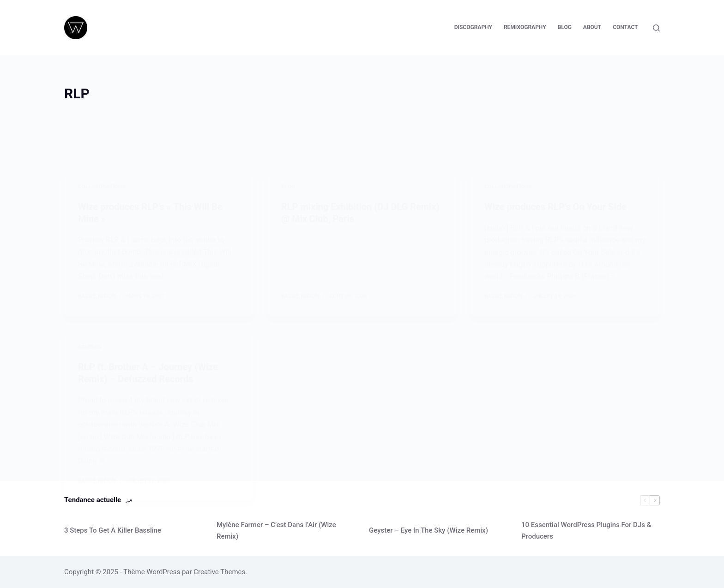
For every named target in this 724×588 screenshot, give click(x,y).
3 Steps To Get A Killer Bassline (113, 530)
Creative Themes (219, 572)
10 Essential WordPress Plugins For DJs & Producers (586, 531)
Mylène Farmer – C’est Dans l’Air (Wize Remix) (276, 531)
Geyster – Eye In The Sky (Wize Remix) (428, 530)
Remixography (525, 27)
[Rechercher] (656, 28)
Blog (565, 27)
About (592, 27)
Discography (473, 27)
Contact (625, 27)
